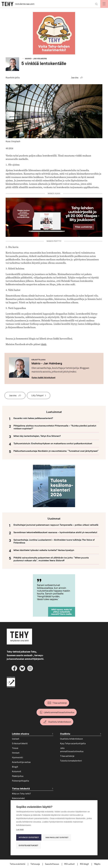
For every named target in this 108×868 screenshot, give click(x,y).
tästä (44, 344)
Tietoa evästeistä (18, 864)
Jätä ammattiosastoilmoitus (72, 750)
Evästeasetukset (28, 845)
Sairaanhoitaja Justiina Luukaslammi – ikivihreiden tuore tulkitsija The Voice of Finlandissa (54, 541)
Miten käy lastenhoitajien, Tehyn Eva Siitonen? (37, 436)
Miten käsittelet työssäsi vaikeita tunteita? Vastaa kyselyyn (44, 550)
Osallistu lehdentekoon (60, 722)
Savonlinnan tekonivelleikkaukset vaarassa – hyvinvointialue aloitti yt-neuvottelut (55, 532)
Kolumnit (17, 771)
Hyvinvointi (17, 758)
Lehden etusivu (21, 734)
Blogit (15, 767)
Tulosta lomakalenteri (71, 761)
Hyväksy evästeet (29, 837)
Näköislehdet (18, 798)
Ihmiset (16, 753)
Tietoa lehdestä (21, 789)
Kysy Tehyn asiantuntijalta (73, 744)
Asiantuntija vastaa (21, 762)
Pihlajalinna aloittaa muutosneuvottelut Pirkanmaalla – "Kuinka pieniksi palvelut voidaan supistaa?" (55, 427)
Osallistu (65, 734)
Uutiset (16, 739)
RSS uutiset (70, 864)
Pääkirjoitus (18, 776)
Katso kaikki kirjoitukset (44, 378)
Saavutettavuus (52, 864)
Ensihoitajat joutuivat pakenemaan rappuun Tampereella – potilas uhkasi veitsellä (56, 525)
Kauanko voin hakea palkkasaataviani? (33, 418)
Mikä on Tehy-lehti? (21, 794)
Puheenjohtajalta (20, 781)
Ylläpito (97, 864)
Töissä (15, 748)
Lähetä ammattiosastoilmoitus (59, 712)
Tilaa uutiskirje (60, 703)
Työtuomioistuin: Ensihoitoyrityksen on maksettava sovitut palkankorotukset (53, 444)
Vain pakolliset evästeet (57, 837)
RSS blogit (85, 864)
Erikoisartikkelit (20, 744)
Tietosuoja (35, 864)
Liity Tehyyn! (37, 395)
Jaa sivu (75, 78)
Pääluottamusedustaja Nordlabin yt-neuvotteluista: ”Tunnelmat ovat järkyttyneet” (56, 451)
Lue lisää (20, 829)
